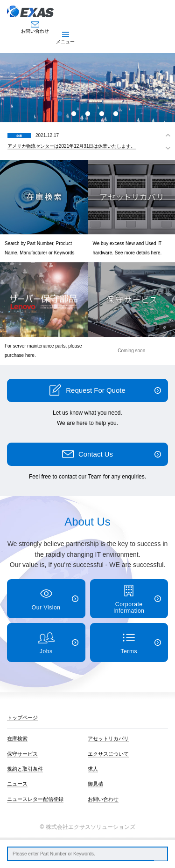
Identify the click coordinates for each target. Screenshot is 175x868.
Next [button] (168, 148)
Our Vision (46, 608)
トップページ (22, 718)
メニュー (65, 42)
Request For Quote (87, 390)
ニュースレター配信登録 (35, 799)
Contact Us (87, 454)
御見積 (95, 784)
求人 (93, 769)
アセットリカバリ (108, 738)
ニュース (17, 784)
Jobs (46, 651)
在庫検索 (17, 738)
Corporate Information (129, 608)
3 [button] (88, 114)
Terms (129, 651)
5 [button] (116, 114)
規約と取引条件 (25, 769)
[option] (87, 75)
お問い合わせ (35, 31)
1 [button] (60, 114)
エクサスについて (108, 754)
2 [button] (74, 114)
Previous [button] (168, 135)
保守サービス (22, 754)
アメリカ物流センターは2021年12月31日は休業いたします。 (72, 146)
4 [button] (102, 114)
